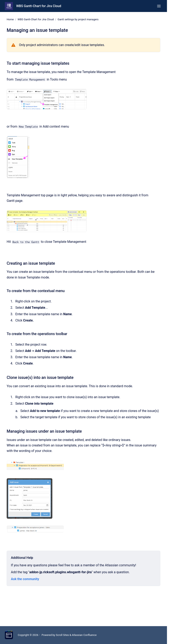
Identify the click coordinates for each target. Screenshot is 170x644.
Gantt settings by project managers (78, 19)
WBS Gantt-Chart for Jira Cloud (39, 6)
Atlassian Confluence (84, 635)
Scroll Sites (62, 635)
